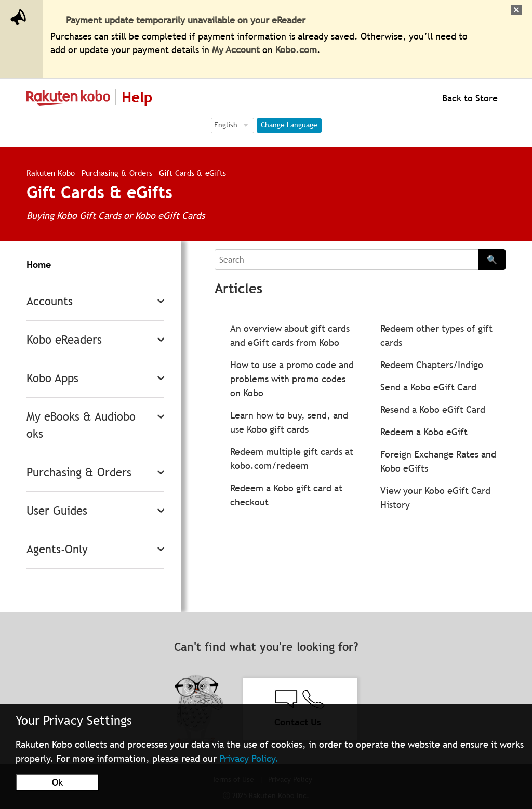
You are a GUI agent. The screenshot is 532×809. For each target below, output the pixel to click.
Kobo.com (296, 50)
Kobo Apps (52, 378)
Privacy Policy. (249, 758)
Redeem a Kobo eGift (424, 432)
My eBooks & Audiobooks (81, 425)
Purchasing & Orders (117, 173)
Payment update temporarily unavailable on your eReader (186, 20)
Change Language (289, 125)
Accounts (50, 301)
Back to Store (469, 98)
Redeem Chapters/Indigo (432, 365)
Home (39, 264)
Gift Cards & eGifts (192, 173)
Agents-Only (57, 549)
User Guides (57, 511)
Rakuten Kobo (51, 173)
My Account (236, 50)
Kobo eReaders (64, 340)
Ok (57, 782)
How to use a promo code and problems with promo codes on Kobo (292, 379)
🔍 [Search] (492, 259)
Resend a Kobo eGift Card (433, 409)
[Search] (347, 259)
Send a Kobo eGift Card (428, 387)
